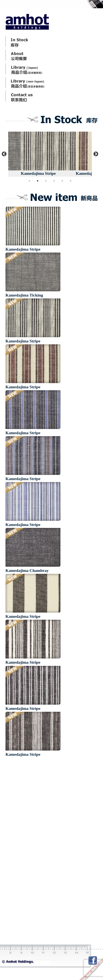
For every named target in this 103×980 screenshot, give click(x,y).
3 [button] (46, 181)
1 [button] (29, 181)
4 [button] (54, 181)
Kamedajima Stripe (66, 173)
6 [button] (71, 181)
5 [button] (62, 181)
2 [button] (38, 181)
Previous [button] (4, 154)
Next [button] (96, 154)
